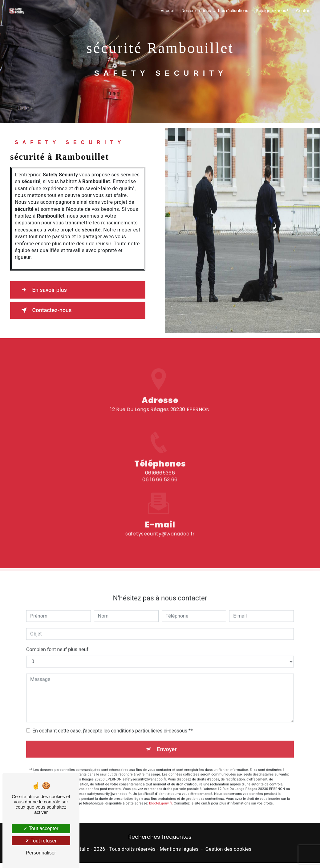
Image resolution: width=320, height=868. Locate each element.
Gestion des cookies (229, 850)
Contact (303, 11)
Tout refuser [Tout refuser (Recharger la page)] (41, 841)
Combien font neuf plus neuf (57, 626)
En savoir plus (45, 290)
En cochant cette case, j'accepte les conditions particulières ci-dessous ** (113, 707)
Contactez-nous (47, 310)
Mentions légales (179, 850)
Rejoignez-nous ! (271, 11)
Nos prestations (196, 11)
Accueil (167, 11)
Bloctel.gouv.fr (160, 780)
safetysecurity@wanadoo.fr (160, 510)
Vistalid (81, 850)
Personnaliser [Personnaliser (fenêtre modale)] (41, 853)
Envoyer (167, 726)
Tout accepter (41, 828)
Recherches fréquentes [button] (160, 838)
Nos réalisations (233, 11)
